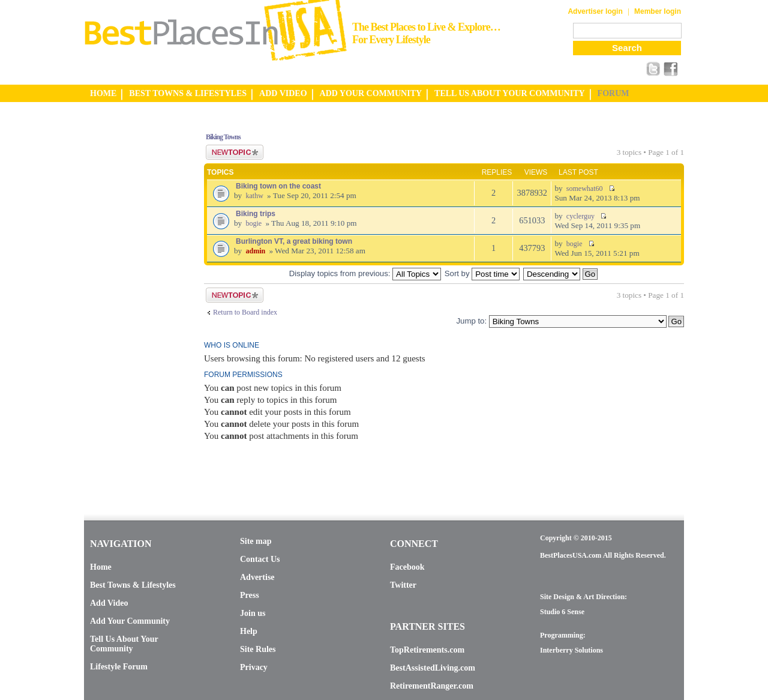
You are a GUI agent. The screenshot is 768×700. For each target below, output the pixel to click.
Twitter (403, 585)
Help (249, 631)
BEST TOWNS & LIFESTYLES (188, 93)
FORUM (613, 93)
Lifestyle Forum (119, 667)
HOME (103, 93)
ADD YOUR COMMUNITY (371, 93)
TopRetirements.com (427, 650)
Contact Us (260, 559)
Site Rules (258, 649)
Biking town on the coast (278, 186)
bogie (253, 223)
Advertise (257, 577)
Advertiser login (595, 11)
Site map (256, 541)
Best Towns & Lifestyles (133, 585)
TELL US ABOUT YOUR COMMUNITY (509, 93)
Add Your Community (130, 621)
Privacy (254, 667)
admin (255, 251)
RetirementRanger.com (432, 686)
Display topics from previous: (365, 273)
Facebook (407, 567)
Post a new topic (235, 152)
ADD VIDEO (283, 93)
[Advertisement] (132, 302)
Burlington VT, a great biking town (294, 241)
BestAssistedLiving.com (433, 668)
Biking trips (256, 214)
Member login (658, 11)
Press (250, 595)
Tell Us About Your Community (124, 644)
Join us (253, 613)
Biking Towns (223, 137)
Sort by (482, 273)
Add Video (109, 603)
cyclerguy (580, 216)
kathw (254, 196)
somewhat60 (585, 189)
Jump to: (471, 321)
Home (101, 567)
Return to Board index (245, 312)
